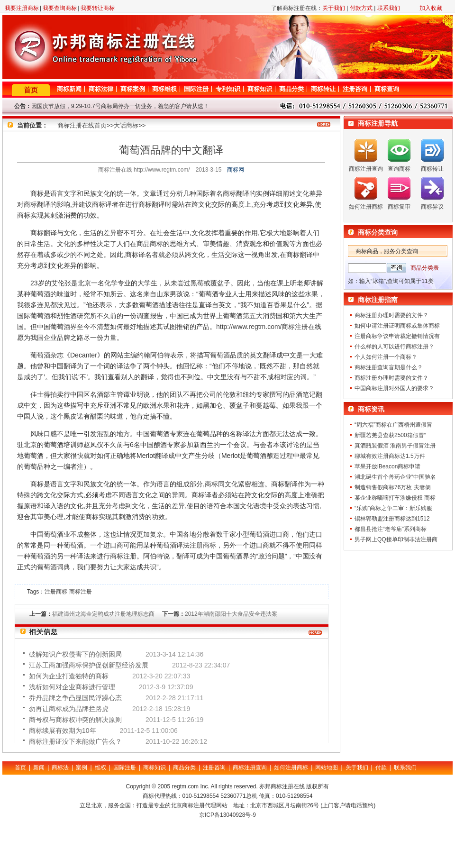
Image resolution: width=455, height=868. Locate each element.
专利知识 (228, 89)
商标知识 (260, 89)
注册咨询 (355, 89)
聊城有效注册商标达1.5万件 (390, 456)
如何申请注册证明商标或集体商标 (397, 326)
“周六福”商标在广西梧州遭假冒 (393, 425)
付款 (381, 767)
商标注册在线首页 (82, 125)
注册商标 (203, 545)
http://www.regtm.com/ (249, 327)
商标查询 (387, 89)
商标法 (60, 767)
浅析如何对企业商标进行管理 (72, 687)
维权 (100, 767)
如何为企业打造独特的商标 (69, 676)
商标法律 (101, 89)
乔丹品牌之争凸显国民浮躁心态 (75, 698)
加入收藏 (431, 8)
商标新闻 (69, 89)
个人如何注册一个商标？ (386, 357)
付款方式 (361, 8)
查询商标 (399, 169)
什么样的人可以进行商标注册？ (394, 347)
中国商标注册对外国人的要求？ (394, 388)
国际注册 (196, 89)
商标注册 (295, 327)
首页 (31, 90)
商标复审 (399, 207)
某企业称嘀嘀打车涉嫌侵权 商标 (395, 498)
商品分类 (291, 89)
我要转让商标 (98, 8)
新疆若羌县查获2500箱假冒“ (390, 435)
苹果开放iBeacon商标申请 (387, 466)
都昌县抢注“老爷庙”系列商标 (391, 529)
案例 (82, 767)
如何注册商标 (366, 207)
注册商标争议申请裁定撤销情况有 (397, 336)
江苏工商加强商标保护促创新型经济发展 (89, 665)
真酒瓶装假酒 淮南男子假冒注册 (395, 446)
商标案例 (133, 89)
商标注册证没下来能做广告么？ (75, 741)
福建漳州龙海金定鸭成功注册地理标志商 (103, 614)
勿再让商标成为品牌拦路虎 (69, 709)
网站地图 (327, 767)
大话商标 (126, 125)
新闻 (39, 767)
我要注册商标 (22, 8)
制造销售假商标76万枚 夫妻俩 (393, 487)
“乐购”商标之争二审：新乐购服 (393, 508)
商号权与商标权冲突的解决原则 (75, 720)
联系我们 (389, 8)
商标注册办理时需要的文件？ (391, 315)
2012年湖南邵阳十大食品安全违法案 (231, 614)
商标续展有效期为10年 (63, 731)
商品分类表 (425, 268)
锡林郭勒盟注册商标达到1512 (392, 519)
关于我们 (334, 8)
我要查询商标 (60, 8)
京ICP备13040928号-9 (227, 815)
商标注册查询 (366, 169)
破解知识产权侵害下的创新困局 (75, 654)
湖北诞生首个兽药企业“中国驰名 (395, 477)
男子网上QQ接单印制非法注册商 (396, 539)
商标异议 (432, 207)
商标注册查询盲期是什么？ (389, 367)
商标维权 (164, 89)
